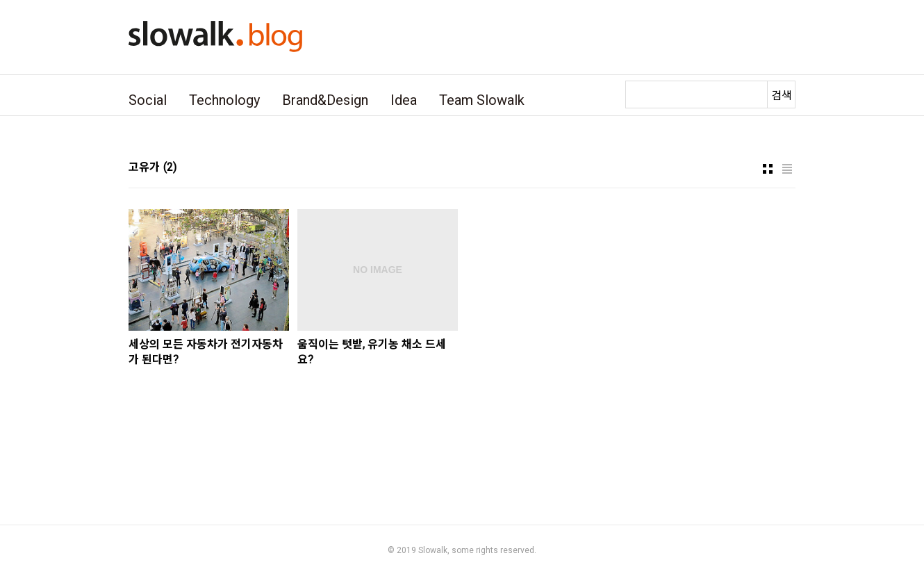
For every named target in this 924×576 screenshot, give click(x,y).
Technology (224, 100)
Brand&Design (325, 100)
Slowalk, (434, 550)
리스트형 (787, 169)
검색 (782, 96)
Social (148, 100)
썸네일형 (768, 169)
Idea (404, 100)
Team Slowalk (482, 100)
